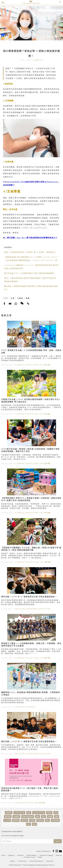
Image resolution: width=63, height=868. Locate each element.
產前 (43, 816)
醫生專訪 (8, 816)
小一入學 (7, 820)
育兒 (56, 813)
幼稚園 (50, 816)
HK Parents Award (29, 857)
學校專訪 (40, 820)
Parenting (39, 60)
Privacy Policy (22, 861)
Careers (12, 861)
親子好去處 (55, 820)
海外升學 (24, 820)
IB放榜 (32, 820)
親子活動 (47, 365)
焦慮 (28, 298)
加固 (29, 813)
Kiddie (40, 857)
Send (58, 841)
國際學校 (16, 820)
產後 (38, 816)
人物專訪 (16, 816)
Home (3, 855)
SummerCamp (19, 813)
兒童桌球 (9, 813)
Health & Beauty (32, 855)
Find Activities (32, 365)
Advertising (50, 861)
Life (41, 365)
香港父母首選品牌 (28, 816)
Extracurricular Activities (38, 609)
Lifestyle (20, 365)
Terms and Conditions (36, 861)
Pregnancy (11, 855)
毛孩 (34, 824)
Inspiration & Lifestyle (46, 855)
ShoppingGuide (39, 813)
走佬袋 (49, 813)
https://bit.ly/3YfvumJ (35, 228)
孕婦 (57, 816)
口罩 (13, 298)
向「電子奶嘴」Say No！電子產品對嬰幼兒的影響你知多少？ (30, 238)
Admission (31, 707)
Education (20, 609)
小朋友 (20, 298)
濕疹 (47, 820)
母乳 (29, 824)
